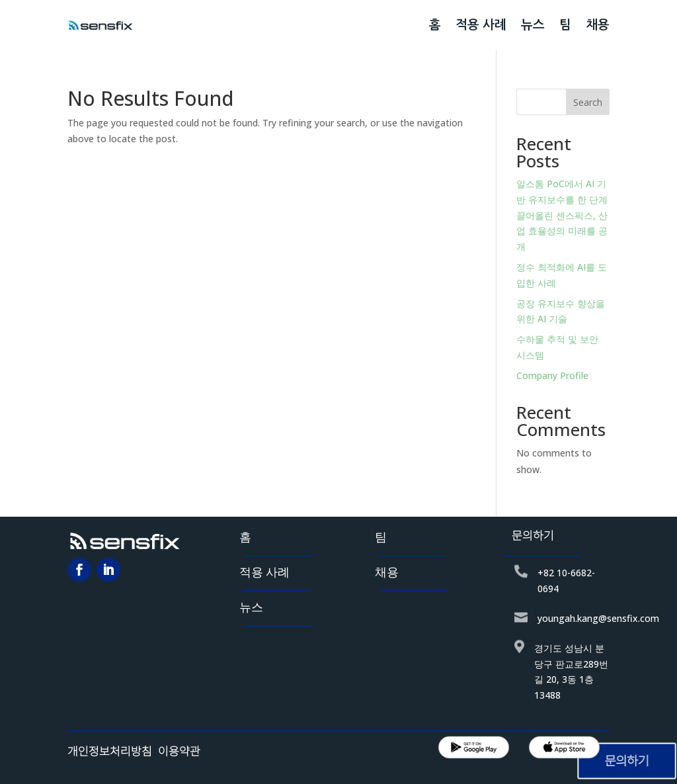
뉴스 (533, 25)
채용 (598, 25)
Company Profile (552, 375)
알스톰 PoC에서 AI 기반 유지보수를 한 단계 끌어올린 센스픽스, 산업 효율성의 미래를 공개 (562, 215)
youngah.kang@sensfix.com (598, 618)
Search (588, 102)
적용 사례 (481, 25)
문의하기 (627, 761)
